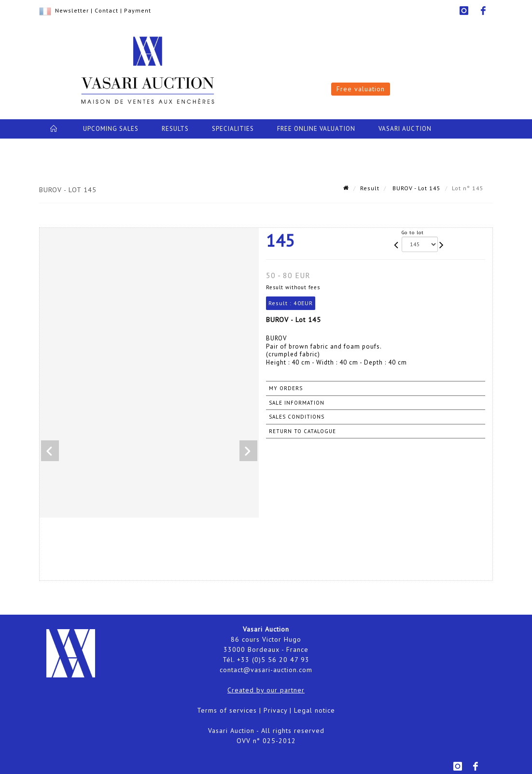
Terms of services (227, 710)
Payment (138, 10)
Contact (106, 10)
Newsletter (72, 10)
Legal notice (315, 710)
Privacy (275, 710)
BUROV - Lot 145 (416, 188)
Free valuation (361, 89)
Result (370, 188)
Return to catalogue (302, 431)
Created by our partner (266, 690)
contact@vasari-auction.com (266, 670)
